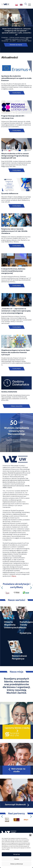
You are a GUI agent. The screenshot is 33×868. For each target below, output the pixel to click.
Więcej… (14, 576)
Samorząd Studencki (17, 804)
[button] (30, 835)
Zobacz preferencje (17, 864)
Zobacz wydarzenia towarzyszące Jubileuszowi (17, 441)
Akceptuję (17, 854)
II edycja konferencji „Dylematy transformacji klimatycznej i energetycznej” (13, 271)
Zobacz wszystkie (17, 406)
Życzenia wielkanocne (10, 193)
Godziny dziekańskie (9, 392)
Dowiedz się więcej (16, 45)
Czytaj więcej (16, 93)
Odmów (17, 859)
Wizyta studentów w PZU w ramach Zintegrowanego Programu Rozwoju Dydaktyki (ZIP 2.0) (15, 156)
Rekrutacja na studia (17, 770)
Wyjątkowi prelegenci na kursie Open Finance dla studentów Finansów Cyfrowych (16, 352)
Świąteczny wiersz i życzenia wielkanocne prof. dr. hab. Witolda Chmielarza (14, 231)
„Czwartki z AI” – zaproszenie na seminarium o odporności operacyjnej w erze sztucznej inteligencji (16, 311)
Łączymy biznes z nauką (17, 728)
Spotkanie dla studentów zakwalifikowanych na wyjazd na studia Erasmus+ (16, 78)
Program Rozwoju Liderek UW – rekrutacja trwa (13, 117)
